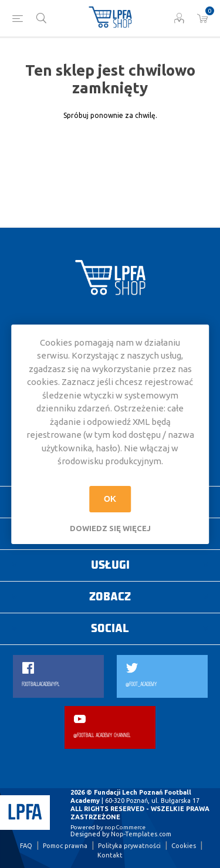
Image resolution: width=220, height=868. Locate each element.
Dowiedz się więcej (110, 528)
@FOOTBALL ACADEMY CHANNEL (102, 736)
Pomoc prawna (65, 846)
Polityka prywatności (129, 846)
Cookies (184, 846)
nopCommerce (125, 827)
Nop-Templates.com (141, 834)
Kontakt (110, 855)
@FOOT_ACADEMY (141, 685)
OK (110, 499)
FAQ (26, 846)
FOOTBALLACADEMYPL (40, 685)
